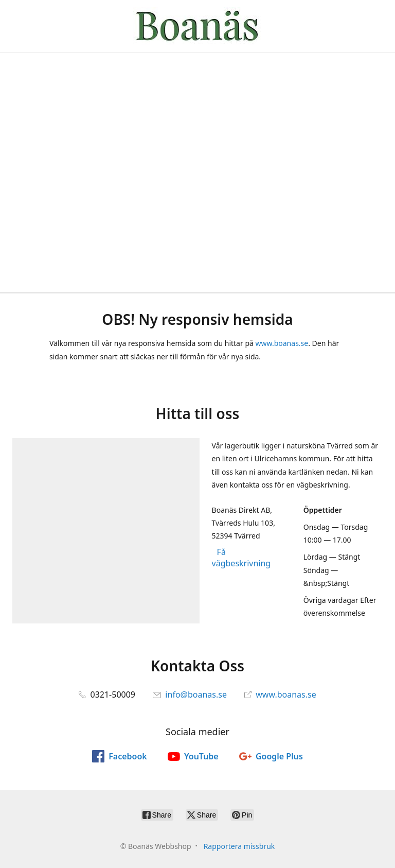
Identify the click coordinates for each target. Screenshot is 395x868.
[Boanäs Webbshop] (197, 26)
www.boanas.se (282, 343)
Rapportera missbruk (239, 846)
